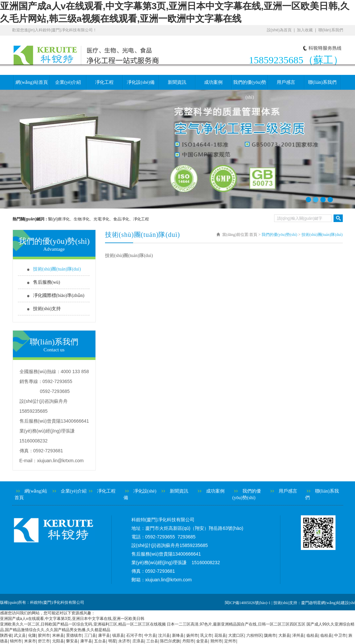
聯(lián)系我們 (331, 30)
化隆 (32, 635)
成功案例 (213, 82)
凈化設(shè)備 (141, 82)
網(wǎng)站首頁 (32, 82)
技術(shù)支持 (47, 309)
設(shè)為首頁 (279, 30)
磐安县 (72, 641)
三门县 (90, 635)
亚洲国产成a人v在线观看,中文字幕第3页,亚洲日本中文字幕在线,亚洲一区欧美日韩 (72, 619)
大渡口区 (236, 635)
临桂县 (312, 635)
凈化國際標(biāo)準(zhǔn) (59, 295)
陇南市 (270, 635)
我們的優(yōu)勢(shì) (250, 85)
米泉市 (30, 641)
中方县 (150, 635)
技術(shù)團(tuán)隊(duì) (57, 269)
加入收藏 (305, 30)
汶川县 (164, 635)
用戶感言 (286, 82)
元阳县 (58, 641)
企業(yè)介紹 (68, 82)
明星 (112, 641)
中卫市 (340, 635)
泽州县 (298, 635)
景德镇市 (74, 635)
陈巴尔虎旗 (170, 641)
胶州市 (44, 635)
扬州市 (192, 635)
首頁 (253, 235)
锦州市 (16, 641)
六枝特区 (254, 635)
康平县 (104, 635)
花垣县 (220, 635)
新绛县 (178, 635)
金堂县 (202, 641)
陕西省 (6, 635)
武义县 (20, 635)
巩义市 (206, 635)
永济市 (124, 641)
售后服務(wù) (47, 282)
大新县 (284, 635)
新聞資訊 (177, 82)
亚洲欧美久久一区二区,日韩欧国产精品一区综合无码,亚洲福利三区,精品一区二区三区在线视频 (83, 624)
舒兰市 (44, 641)
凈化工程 (104, 82)
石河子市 (134, 635)
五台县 (100, 641)
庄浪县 (138, 641)
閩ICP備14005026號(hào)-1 (248, 603)
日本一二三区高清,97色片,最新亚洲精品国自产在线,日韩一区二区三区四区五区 (236, 624)
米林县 (58, 635)
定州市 (230, 641)
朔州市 (216, 641)
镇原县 (118, 635)
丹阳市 (188, 641)
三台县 (152, 641)
